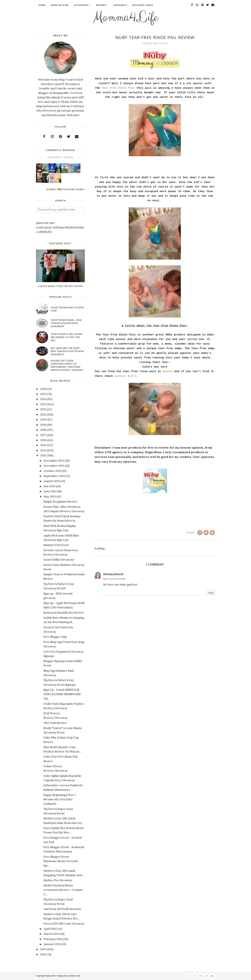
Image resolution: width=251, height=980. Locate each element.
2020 (43, 420)
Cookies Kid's (125, 376)
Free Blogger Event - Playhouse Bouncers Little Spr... (61, 861)
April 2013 (50, 929)
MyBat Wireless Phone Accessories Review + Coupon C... (63, 890)
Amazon (168, 371)
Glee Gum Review (55, 723)
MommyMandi (113, 574)
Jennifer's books (60, 157)
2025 (43, 394)
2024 (43, 399)
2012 (43, 949)
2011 (43, 954)
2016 (43, 440)
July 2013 (49, 486)
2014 (43, 450)
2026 (43, 389)
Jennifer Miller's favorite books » (66, 189)
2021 (43, 415)
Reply (211, 593)
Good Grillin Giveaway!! (59, 560)
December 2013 (54, 461)
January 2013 (52, 944)
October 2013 (52, 471)
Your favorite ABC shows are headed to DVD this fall (66, 337)
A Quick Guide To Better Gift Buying (60, 286)
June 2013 (50, 491)
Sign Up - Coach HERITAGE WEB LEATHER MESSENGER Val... (62, 694)
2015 (43, 445)
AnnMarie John (74, 976)
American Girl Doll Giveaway (62, 909)
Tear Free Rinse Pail (118, 88)
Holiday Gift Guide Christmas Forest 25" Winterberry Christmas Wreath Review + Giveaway (67, 365)
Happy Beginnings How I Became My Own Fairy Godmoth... (59, 799)
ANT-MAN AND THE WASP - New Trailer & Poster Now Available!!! (67, 351)
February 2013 (53, 939)
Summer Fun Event (56, 545)
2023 (43, 404)
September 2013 (54, 476)
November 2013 (54, 466)
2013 (43, 455)
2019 (43, 425)
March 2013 (51, 934)
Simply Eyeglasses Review (60, 502)
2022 (43, 409)
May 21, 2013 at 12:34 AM (114, 579)
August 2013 (52, 481)
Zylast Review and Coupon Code (67, 309)
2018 (43, 430)
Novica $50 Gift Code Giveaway (64, 924)
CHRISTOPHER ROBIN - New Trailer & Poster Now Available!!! (66, 323)
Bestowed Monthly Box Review (64, 613)
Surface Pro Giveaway (58, 880)
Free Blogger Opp (55, 637)
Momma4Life (125, 17)
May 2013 (50, 497)
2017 (43, 435)
